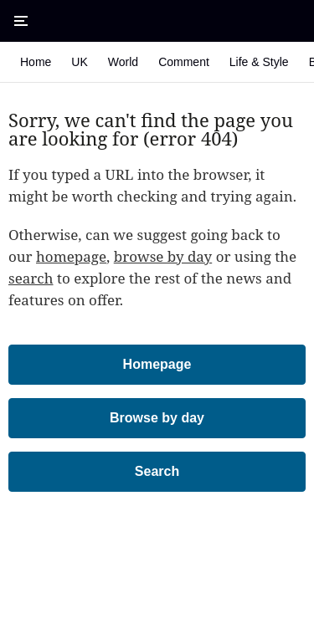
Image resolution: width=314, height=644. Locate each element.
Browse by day (157, 418)
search (31, 278)
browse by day (163, 256)
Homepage (157, 364)
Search (157, 471)
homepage (71, 256)
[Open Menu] (21, 21)
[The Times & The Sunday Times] (157, 21)
